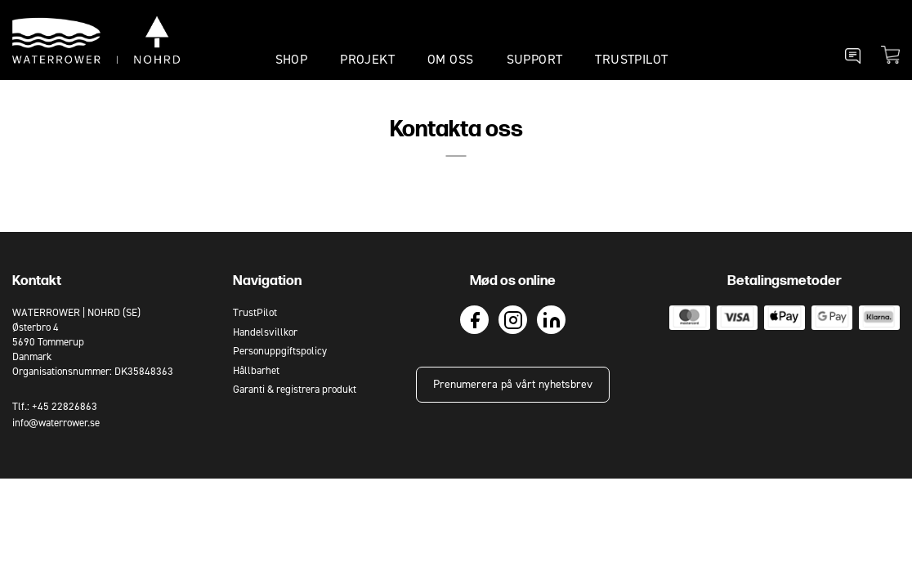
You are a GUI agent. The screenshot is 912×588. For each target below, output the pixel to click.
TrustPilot (631, 59)
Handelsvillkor (265, 332)
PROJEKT (367, 59)
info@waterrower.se (56, 423)
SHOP (292, 59)
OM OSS (450, 59)
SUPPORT (535, 59)
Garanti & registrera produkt (295, 389)
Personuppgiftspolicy (280, 351)
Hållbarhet (256, 370)
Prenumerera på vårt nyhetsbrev (513, 384)
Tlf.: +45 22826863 (55, 406)
